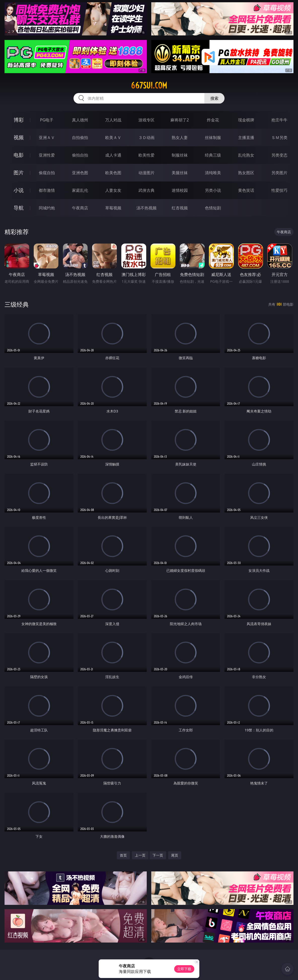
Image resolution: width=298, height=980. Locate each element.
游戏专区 (146, 120)
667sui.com (149, 85)
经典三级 (213, 155)
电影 (19, 155)
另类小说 (213, 190)
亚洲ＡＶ (47, 137)
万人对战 (113, 120)
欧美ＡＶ (113, 137)
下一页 (158, 855)
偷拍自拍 (80, 155)
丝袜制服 (213, 137)
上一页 (140, 855)
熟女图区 (246, 173)
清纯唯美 (213, 173)
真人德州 (80, 120)
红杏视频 (180, 208)
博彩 (19, 120)
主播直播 (246, 137)
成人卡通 (113, 155)
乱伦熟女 (246, 155)
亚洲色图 (80, 173)
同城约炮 (47, 208)
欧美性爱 (146, 155)
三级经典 (17, 304)
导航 (19, 208)
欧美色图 (113, 173)
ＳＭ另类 (279, 137)
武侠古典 (146, 190)
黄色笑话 (246, 190)
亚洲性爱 (47, 155)
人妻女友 (113, 190)
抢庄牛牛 (279, 120)
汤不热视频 (146, 208)
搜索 (214, 98)
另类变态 (279, 155)
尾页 (175, 855)
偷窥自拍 (47, 173)
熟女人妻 (180, 137)
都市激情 (47, 190)
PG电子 (47, 120)
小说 (19, 190)
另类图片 (279, 173)
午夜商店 (80, 208)
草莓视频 (113, 208)
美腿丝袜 (180, 173)
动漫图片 (146, 173)
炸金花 (213, 120)
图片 (19, 173)
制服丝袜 (180, 155)
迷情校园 (180, 190)
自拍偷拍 (80, 137)
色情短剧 (213, 208)
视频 (19, 137)
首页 (123, 855)
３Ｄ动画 (146, 137)
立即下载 (184, 969)
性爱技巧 (279, 190)
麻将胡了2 (180, 120)
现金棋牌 (246, 120)
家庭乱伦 (80, 190)
